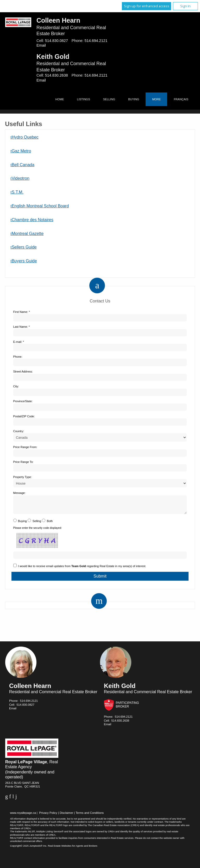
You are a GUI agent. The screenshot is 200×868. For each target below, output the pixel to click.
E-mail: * (19, 342)
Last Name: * (22, 327)
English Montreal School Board (40, 206)
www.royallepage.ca (23, 816)
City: (16, 386)
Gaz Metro (21, 151)
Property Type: (23, 477)
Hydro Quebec (25, 137)
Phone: (18, 357)
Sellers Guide (24, 247)
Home (60, 99)
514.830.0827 (57, 41)
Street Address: (23, 371)
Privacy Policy (48, 816)
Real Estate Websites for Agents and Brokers (73, 849)
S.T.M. (18, 192)
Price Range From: (25, 447)
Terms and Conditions (90, 816)
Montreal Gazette (28, 234)
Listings (84, 99)
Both (50, 524)
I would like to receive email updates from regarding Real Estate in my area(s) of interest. (82, 569)
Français (181, 99)
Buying (134, 99)
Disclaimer (66, 816)
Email (41, 45)
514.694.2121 (96, 41)
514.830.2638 (57, 75)
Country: (19, 431)
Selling (109, 99)
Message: (20, 493)
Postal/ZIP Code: (24, 416)
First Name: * (22, 312)
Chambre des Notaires (33, 220)
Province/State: (23, 401)
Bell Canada (23, 165)
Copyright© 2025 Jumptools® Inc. (29, 849)
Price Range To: (23, 462)
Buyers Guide (24, 261)
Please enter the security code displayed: (38, 531)
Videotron (21, 178)
